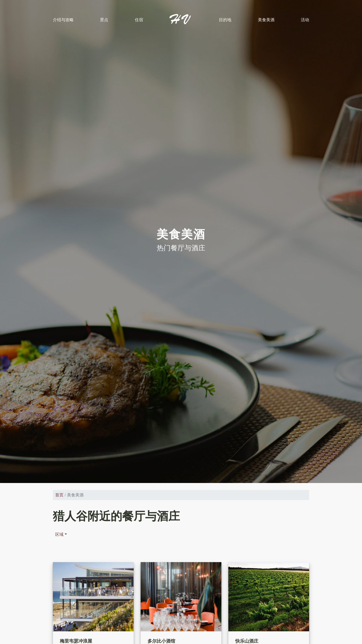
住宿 (139, 20)
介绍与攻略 (63, 20)
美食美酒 (266, 20)
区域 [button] (59, 534)
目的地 (225, 20)
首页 (59, 495)
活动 (305, 20)
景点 (104, 20)
